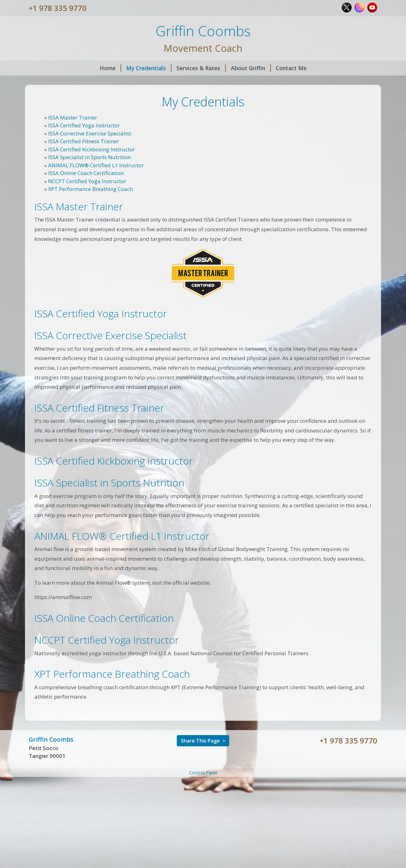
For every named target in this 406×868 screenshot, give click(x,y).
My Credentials (149, 68)
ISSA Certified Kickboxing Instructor (92, 149)
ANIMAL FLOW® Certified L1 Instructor (96, 165)
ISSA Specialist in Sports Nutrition (89, 157)
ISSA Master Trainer (73, 117)
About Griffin (251, 68)
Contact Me (291, 68)
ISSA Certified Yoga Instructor (84, 125)
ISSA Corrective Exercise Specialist (90, 133)
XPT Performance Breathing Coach (90, 189)
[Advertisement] (203, 822)
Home (110, 68)
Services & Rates (201, 68)
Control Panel (203, 773)
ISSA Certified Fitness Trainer (84, 141)
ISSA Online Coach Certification (86, 173)
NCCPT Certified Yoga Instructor (87, 181)
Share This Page (201, 741)
